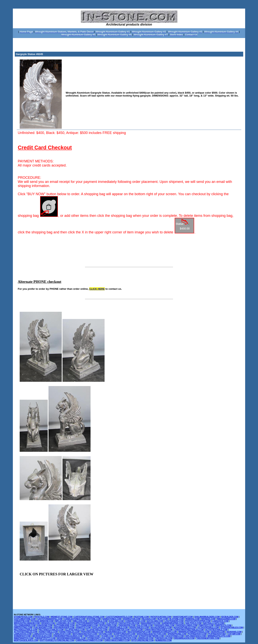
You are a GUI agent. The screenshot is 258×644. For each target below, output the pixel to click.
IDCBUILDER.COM (230, 617)
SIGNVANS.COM (234, 632)
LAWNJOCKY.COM (62, 634)
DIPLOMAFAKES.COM (196, 636)
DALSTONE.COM (145, 625)
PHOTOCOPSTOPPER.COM (198, 621)
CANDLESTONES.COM (75, 619)
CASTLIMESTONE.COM (25, 619)
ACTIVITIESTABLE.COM (216, 630)
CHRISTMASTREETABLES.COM (189, 630)
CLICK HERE (97, 289)
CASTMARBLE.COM (98, 621)
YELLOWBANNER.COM (25, 625)
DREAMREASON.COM (184, 638)
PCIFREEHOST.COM (197, 634)
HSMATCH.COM (83, 628)
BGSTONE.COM (141, 617)
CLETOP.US (112, 623)
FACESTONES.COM (175, 636)
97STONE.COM (94, 619)
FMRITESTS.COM (223, 625)
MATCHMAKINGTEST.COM (85, 634)
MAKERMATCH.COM (151, 623)
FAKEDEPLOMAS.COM (187, 625)
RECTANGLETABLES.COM (51, 630)
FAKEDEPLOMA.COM (164, 625)
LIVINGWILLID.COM (66, 623)
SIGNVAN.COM (218, 632)
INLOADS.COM (149, 619)
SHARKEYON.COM (132, 619)
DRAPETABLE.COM (119, 628)
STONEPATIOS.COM (23, 617)
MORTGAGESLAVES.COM (26, 640)
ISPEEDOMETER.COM (119, 630)
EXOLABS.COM (116, 621)
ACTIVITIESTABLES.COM (26, 632)
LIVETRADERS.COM (174, 621)
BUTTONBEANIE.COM (64, 625)
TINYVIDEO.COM (92, 636)
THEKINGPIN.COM (127, 625)
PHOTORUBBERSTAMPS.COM (90, 623)
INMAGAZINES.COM (226, 619)
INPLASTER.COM (63, 621)
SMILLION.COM (80, 621)
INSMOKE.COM (192, 619)
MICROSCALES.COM (42, 636)
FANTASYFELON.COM (129, 623)
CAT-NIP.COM (234, 634)
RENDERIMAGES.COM (115, 632)
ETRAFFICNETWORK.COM (151, 636)
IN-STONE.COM (177, 619)
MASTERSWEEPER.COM (139, 632)
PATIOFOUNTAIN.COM (161, 617)
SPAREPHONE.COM (177, 634)
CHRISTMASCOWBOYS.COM (89, 640)
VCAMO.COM (107, 636)
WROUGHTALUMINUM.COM (27, 623)
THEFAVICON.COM (164, 638)
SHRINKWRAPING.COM (173, 623)
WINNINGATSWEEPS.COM (165, 632)
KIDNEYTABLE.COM (48, 632)
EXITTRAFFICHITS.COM (126, 636)
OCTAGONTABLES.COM (232, 628)
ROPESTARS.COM (108, 625)
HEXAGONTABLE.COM (161, 628)
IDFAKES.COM (48, 623)
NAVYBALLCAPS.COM (214, 623)
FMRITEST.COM (206, 625)
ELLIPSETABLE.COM (75, 630)
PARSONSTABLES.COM (92, 632)
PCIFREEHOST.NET (217, 634)
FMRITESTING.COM (23, 628)
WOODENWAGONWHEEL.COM (71, 638)
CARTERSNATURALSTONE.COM (89, 617)
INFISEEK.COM (208, 619)
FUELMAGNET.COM (43, 628)
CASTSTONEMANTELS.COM (119, 617)
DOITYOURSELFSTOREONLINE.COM (57, 640)
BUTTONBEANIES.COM (87, 625)
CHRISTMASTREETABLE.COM (158, 630)
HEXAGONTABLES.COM (185, 628)
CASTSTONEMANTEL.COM (50, 619)
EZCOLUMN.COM (155, 621)
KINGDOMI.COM (45, 625)
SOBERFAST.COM (22, 636)
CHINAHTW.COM (22, 621)
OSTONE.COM (105, 634)
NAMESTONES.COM (112, 619)
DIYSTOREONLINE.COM (142, 640)
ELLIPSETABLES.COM (97, 630)
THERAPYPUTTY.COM (45, 638)
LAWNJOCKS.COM (23, 634)
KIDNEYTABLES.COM (69, 632)
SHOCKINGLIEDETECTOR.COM (151, 634)
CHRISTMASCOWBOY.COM (117, 640)
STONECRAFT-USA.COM (99, 638)
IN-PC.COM (162, 619)
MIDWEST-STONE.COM (62, 617)
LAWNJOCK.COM (220, 621)
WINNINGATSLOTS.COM (219, 636)
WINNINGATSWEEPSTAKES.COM (194, 632)
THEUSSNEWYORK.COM (208, 638)
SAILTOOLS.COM (193, 623)
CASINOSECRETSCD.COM (124, 638)
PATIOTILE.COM (42, 617)
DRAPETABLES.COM (139, 628)
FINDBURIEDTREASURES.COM (68, 636)
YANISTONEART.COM (183, 617)
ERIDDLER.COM (146, 638)
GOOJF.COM (137, 630)
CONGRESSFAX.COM (135, 621)
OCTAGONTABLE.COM (208, 628)
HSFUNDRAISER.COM (64, 628)
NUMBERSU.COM (164, 640)
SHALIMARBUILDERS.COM (207, 617)
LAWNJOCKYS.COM (43, 634)
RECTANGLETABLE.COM (26, 630)
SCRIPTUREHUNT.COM (124, 634)
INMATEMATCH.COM (23, 638)
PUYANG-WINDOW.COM (42, 621)
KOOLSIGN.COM (100, 628)
